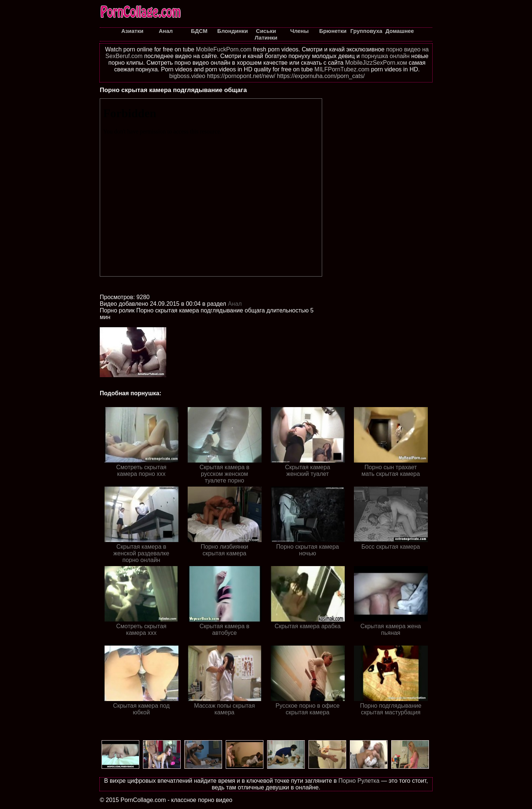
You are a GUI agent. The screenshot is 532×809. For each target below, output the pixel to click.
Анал (235, 304)
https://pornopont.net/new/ (241, 76)
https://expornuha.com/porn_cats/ (321, 76)
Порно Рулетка (359, 781)
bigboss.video (187, 76)
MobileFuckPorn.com (224, 49)
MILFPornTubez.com (342, 69)
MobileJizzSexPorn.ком (376, 63)
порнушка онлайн (386, 56)
